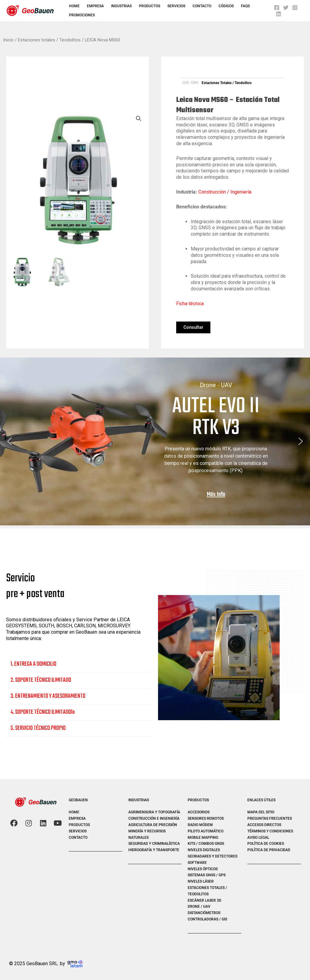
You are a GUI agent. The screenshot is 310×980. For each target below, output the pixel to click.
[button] (139, 119)
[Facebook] (277, 8)
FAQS (245, 6)
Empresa (95, 6)
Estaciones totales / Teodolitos (49, 40)
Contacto (202, 6)
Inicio (8, 40)
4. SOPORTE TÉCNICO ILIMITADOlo (43, 712)
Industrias (121, 6)
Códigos (226, 6)
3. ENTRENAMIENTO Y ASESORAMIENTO (48, 696)
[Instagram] (295, 8)
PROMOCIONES (82, 15)
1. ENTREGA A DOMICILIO (33, 664)
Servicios (176, 6)
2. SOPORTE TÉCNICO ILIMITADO (41, 680)
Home (74, 6)
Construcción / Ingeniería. (225, 192)
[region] (155, 441)
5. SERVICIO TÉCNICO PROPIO (38, 728)
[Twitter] (286, 8)
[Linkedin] (279, 14)
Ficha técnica (190, 304)
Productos (150, 6)
